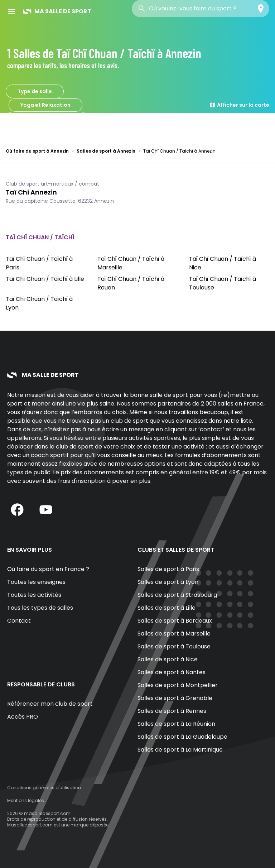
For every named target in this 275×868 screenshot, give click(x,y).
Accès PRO (23, 717)
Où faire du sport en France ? (48, 569)
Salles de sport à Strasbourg (177, 595)
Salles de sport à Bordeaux (175, 621)
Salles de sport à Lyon (168, 582)
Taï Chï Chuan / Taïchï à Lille (45, 279)
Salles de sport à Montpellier (178, 685)
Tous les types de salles (40, 608)
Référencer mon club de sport (50, 704)
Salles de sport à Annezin (106, 151)
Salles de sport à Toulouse (174, 646)
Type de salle (35, 91)
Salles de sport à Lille (167, 608)
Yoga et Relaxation (45, 105)
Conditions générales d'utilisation (44, 788)
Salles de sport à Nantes (172, 672)
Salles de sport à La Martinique (180, 750)
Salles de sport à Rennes (172, 711)
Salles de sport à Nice (168, 659)
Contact (19, 621)
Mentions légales (26, 800)
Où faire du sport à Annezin (37, 151)
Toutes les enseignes (36, 582)
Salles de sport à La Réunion (176, 724)
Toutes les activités (34, 595)
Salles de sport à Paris (168, 569)
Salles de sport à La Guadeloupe (182, 737)
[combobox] (201, 9)
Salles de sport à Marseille (174, 634)
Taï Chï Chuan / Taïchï (47, 119)
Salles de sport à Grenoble (175, 698)
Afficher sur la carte (239, 105)
